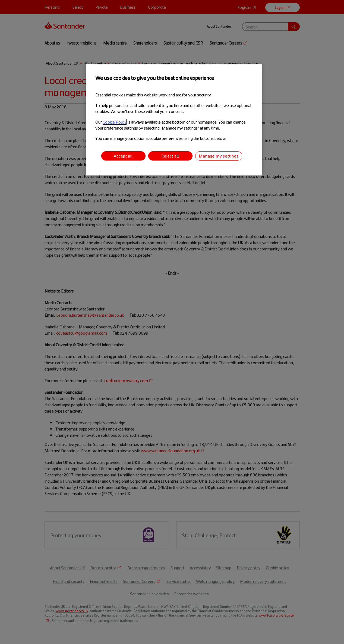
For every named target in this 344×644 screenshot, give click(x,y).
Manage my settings (219, 156)
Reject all (170, 156)
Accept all (123, 156)
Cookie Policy (115, 122)
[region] (174, 120)
